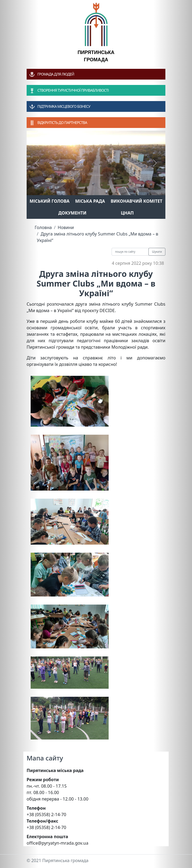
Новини (66, 227)
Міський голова (49, 201)
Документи (72, 213)
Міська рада (90, 201)
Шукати (157, 252)
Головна (43, 227)
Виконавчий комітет (137, 201)
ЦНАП (127, 213)
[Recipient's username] (130, 252)
